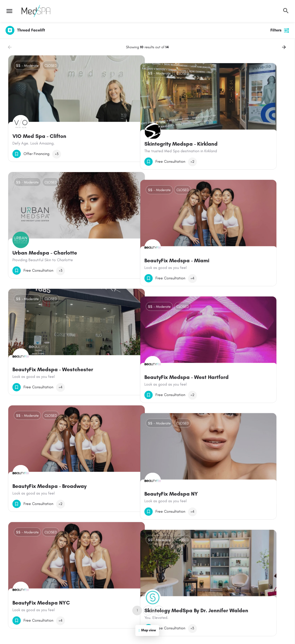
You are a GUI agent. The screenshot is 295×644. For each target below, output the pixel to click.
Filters (280, 30)
